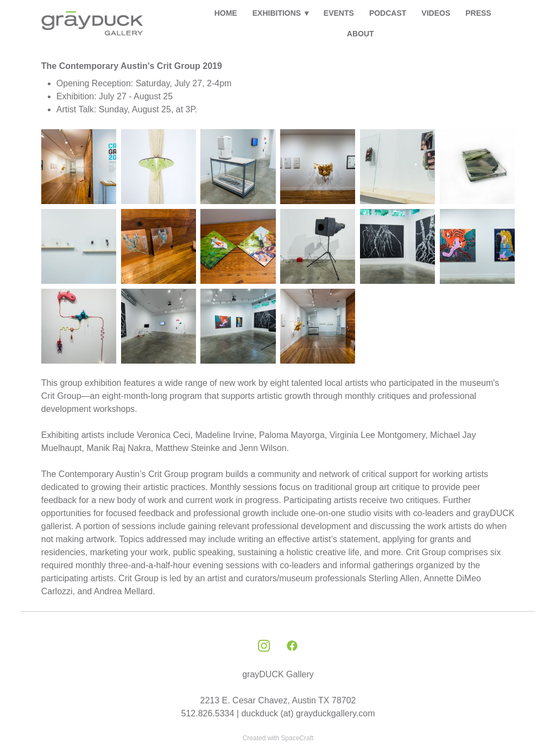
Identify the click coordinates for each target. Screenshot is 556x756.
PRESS (478, 13)
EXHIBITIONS (280, 13)
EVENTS (339, 13)
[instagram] (264, 646)
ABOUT (361, 34)
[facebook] (292, 646)
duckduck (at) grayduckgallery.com (308, 713)
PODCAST (388, 13)
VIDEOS (436, 13)
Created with (278, 738)
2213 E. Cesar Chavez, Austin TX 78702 (278, 700)
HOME (226, 13)
